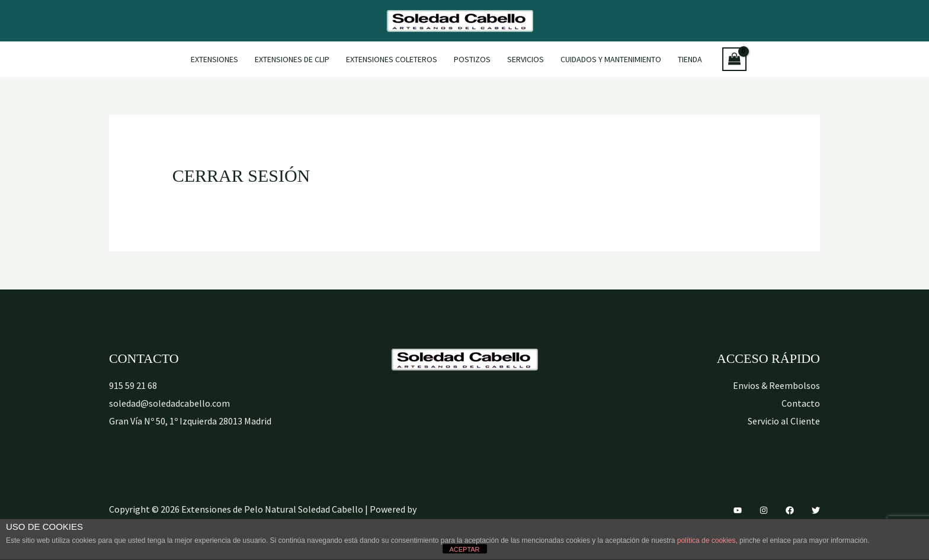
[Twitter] (816, 510)
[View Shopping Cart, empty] (735, 59)
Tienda (690, 59)
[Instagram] (764, 510)
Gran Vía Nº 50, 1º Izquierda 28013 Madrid (190, 421)
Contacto (801, 403)
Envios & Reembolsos (776, 385)
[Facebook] (790, 510)
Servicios (526, 59)
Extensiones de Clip (292, 59)
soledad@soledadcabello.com (169, 403)
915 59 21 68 (133, 385)
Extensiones (214, 59)
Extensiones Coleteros (392, 59)
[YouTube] (738, 510)
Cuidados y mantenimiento (611, 59)
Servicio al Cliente (784, 421)
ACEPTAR (464, 549)
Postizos (472, 59)
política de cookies (707, 540)
